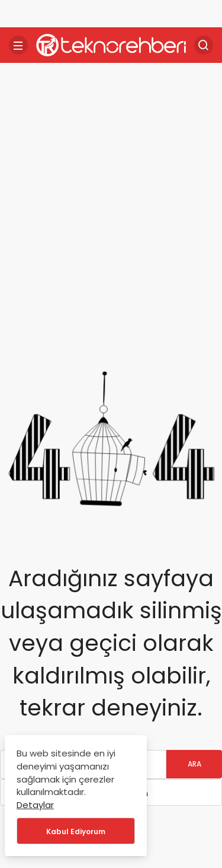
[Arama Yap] (204, 45)
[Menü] (18, 45)
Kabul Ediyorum (76, 832)
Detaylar (35, 805)
